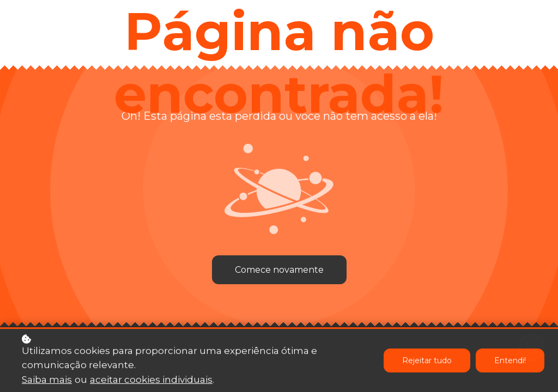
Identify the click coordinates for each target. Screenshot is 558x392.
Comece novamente (279, 270)
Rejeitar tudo (427, 362)
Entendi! (510, 362)
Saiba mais (47, 381)
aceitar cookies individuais (151, 381)
